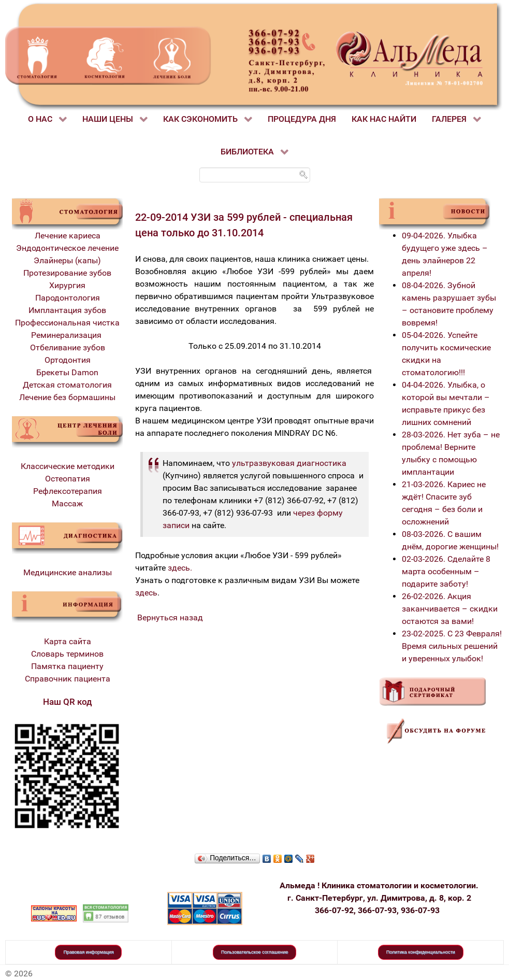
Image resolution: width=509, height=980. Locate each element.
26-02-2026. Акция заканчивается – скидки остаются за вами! (450, 609)
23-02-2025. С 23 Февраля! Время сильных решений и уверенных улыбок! (452, 646)
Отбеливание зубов (68, 347)
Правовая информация (88, 952)
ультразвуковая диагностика (289, 463)
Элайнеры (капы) (67, 260)
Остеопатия (68, 479)
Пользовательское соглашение (255, 952)
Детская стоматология (67, 385)
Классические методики (68, 466)
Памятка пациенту (67, 666)
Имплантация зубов (67, 310)
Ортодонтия (68, 360)
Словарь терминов (67, 654)
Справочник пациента (68, 679)
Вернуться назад (170, 617)
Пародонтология (68, 298)
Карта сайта (68, 641)
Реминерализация (67, 335)
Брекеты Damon (67, 372)
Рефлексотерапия (68, 491)
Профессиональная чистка (67, 323)
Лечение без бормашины (67, 397)
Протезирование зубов (67, 273)
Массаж (67, 503)
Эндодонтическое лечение (67, 248)
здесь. (180, 568)
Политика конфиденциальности (421, 952)
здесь (146, 593)
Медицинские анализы (68, 572)
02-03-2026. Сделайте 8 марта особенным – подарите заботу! (446, 571)
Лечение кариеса (68, 236)
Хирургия (67, 285)
